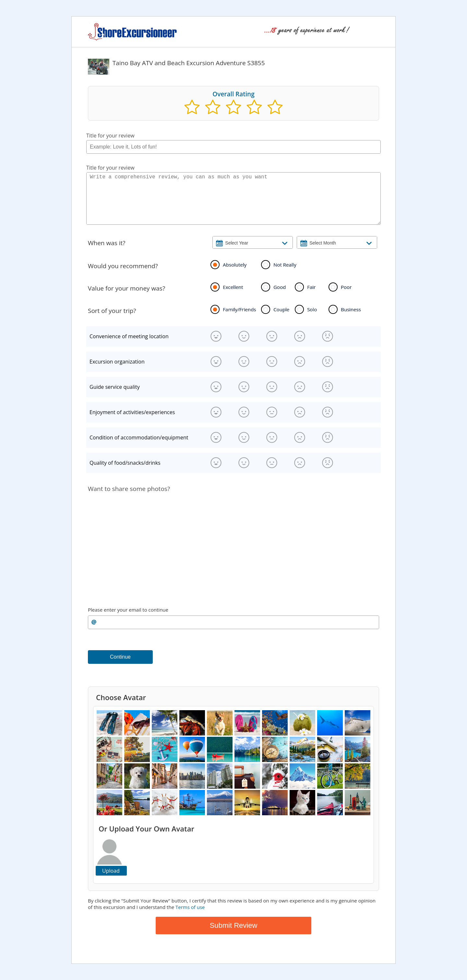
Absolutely (235, 265)
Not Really (285, 265)
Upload (111, 871)
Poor (346, 287)
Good (280, 287)
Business (351, 309)
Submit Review (234, 925)
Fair (311, 287)
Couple (281, 309)
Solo (312, 309)
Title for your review (110, 136)
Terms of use (190, 907)
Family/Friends (239, 309)
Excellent (233, 287)
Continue (120, 657)
